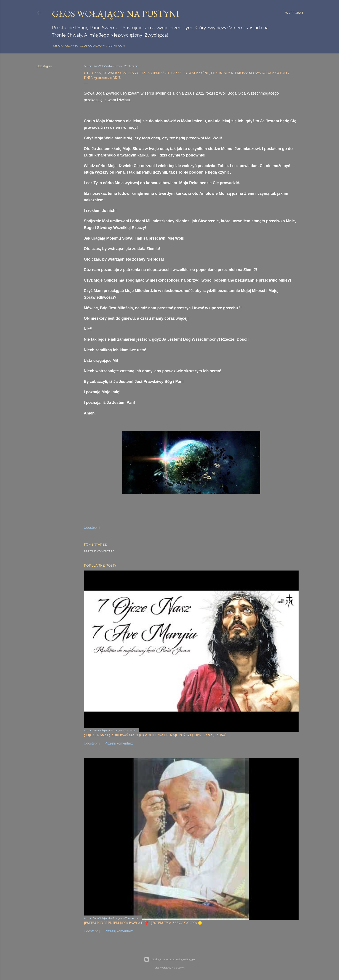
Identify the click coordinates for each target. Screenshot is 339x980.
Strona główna (64, 46)
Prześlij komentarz (99, 551)
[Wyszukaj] (294, 13)
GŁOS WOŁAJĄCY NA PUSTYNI (116, 14)
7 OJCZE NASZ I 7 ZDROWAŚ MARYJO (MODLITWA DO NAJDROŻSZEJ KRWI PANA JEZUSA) (155, 735)
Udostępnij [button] (44, 66)
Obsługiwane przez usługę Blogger (170, 959)
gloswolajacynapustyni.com (101, 46)
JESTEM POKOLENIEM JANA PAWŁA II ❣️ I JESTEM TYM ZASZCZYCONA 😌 (143, 923)
